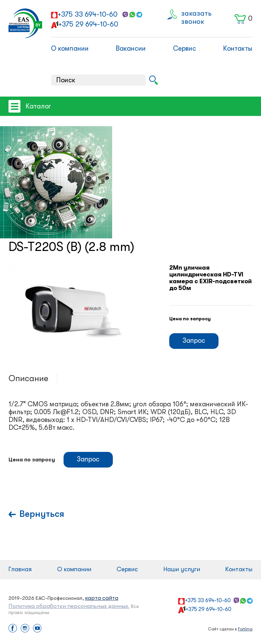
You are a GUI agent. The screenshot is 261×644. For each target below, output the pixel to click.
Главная (20, 569)
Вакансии (131, 48)
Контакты (238, 48)
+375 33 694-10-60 (88, 14)
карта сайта (102, 598)
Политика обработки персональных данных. (69, 606)
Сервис (185, 48)
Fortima (245, 629)
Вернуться (42, 514)
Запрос (194, 341)
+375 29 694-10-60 (88, 24)
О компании (70, 48)
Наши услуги (182, 569)
